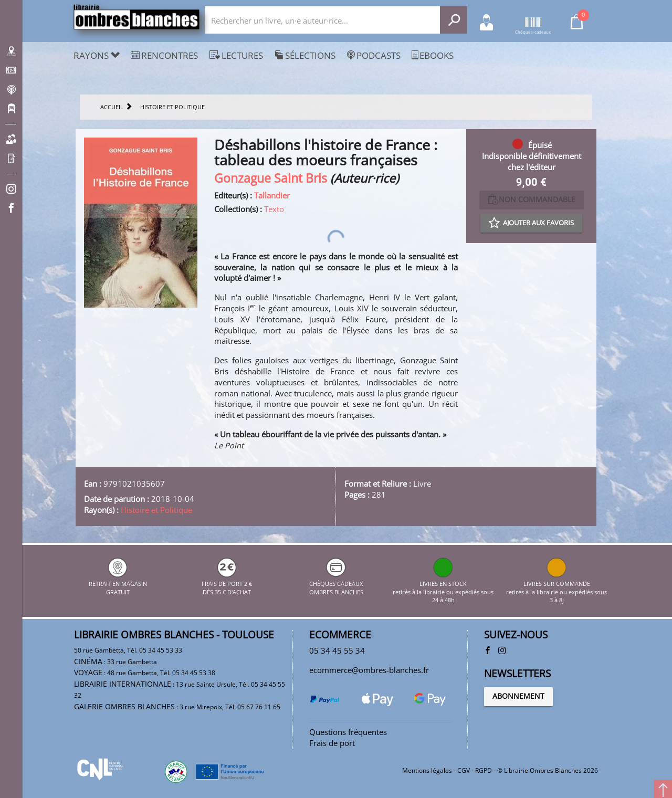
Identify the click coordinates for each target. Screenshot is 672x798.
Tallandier (272, 195)
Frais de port (332, 743)
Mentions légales (427, 770)
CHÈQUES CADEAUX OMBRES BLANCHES (336, 583)
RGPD (484, 770)
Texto (274, 209)
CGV (464, 770)
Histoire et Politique (156, 510)
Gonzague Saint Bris (271, 178)
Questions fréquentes (348, 732)
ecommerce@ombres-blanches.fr (369, 670)
